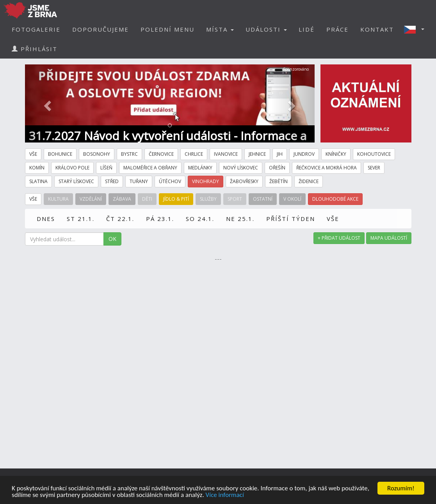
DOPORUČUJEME (101, 29)
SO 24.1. (200, 219)
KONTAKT (377, 29)
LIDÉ (307, 29)
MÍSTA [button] (220, 29)
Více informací (225, 495)
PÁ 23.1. (160, 219)
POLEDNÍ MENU (167, 29)
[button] (416, 29)
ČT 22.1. (120, 219)
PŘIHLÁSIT (35, 49)
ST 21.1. (81, 219)
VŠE (333, 219)
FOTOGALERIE (36, 29)
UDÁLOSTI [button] (266, 29)
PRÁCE (337, 29)
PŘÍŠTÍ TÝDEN (291, 219)
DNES (46, 219)
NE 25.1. (240, 219)
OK (112, 239)
